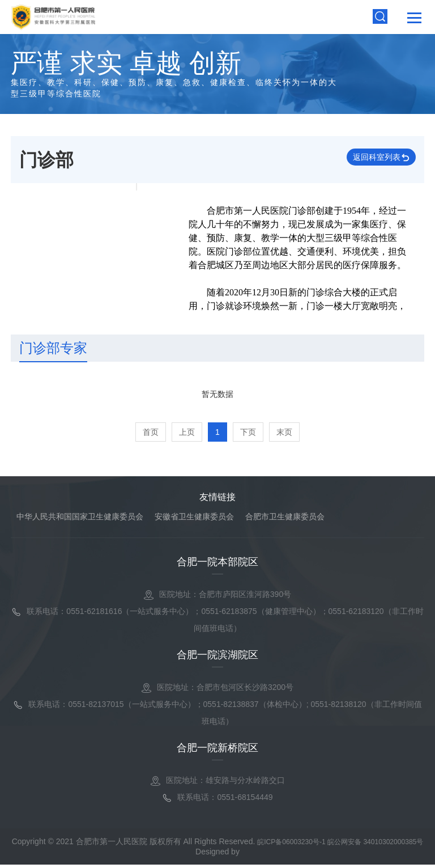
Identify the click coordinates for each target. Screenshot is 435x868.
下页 (248, 434)
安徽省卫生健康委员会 (194, 519)
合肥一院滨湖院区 (217, 657)
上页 (187, 434)
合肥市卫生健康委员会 (285, 519)
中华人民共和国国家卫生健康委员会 (80, 519)
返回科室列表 (365, 161)
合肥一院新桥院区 (217, 750)
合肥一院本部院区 (217, 564)
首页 (151, 434)
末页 (284, 434)
